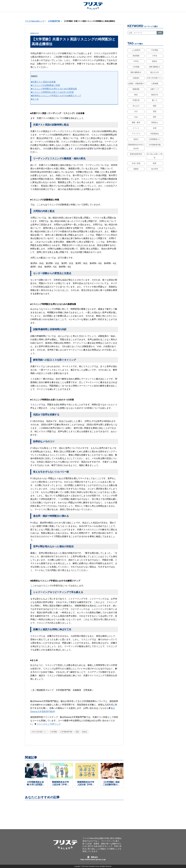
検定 (136, 95)
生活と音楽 (136, 163)
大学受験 (55, 732)
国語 (155, 106)
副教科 (136, 169)
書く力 (155, 100)
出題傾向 (136, 78)
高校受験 (136, 56)
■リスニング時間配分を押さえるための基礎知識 (54, 89)
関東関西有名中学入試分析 (136, 147)
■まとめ (35, 99)
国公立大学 (155, 72)
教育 (155, 163)
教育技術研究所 (136, 154)
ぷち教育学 (136, 50)
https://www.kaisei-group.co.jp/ (93, 859)
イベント (136, 128)
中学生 (136, 61)
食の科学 (155, 169)
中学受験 (155, 50)
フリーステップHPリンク (49, 724)
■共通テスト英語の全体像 (43, 82)
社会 (136, 117)
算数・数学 (136, 123)
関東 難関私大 (155, 67)
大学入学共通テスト (40, 732)
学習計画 (136, 100)
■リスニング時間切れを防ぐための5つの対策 (52, 92)
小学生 (155, 56)
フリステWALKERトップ (35, 21)
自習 (155, 128)
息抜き (136, 139)
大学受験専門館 (54, 21)
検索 (160, 33)
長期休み (155, 123)
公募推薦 (155, 84)
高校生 (88, 732)
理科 (155, 117)
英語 (80, 732)
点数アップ (155, 89)
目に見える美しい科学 (155, 156)
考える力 (136, 106)
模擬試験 (136, 89)
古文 (136, 111)
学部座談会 (155, 134)
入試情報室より (155, 139)
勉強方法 (155, 95)
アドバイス (136, 134)
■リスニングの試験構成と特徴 (46, 85)
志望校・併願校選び (136, 84)
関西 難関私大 (136, 72)
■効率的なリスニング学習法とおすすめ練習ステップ (56, 96)
